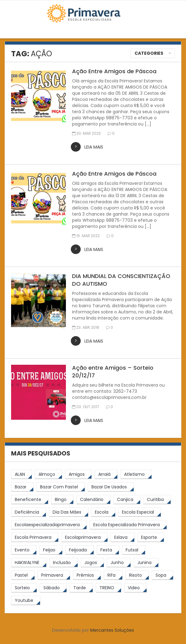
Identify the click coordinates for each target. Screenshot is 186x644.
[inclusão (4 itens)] (64, 563)
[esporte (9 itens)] (151, 537)
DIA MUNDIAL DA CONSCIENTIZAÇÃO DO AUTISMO (121, 280)
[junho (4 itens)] (119, 563)
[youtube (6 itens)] (26, 600)
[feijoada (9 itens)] (80, 550)
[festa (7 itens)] (108, 550)
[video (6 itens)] (135, 588)
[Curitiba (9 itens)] (157, 500)
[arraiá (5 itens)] (106, 474)
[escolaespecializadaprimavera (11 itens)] (49, 525)
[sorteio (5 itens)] (24, 588)
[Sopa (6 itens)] (163, 575)
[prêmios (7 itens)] (87, 575)
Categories (149, 53)
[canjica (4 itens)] (127, 500)
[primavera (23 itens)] (54, 575)
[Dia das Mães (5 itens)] (69, 512)
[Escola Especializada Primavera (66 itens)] (128, 525)
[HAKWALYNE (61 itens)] (29, 563)
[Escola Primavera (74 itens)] (35, 537)
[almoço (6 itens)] (49, 474)
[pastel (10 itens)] (23, 575)
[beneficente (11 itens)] (30, 500)
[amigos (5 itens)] (78, 474)
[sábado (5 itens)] (53, 588)
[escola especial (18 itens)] (140, 512)
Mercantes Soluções (112, 630)
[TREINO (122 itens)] (109, 588)
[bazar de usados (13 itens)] (111, 487)
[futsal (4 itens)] (134, 550)
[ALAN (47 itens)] (22, 474)
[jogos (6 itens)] (92, 563)
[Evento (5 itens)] (24, 550)
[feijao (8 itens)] (51, 550)
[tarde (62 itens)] (81, 588)
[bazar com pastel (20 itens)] (61, 487)
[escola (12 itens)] (103, 512)
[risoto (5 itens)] (137, 575)
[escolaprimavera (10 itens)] (85, 537)
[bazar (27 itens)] (22, 487)
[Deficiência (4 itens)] (29, 512)
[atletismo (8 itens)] (136, 474)
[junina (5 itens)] (146, 563)
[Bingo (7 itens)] (62, 500)
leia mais (94, 147)
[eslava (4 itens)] (123, 537)
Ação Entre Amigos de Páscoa (114, 71)
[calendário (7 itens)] (93, 500)
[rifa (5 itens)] (113, 575)
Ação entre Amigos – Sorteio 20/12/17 (113, 372)
